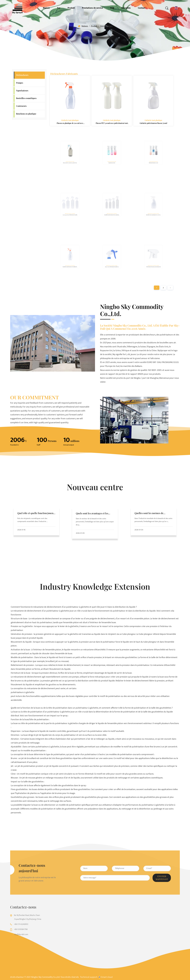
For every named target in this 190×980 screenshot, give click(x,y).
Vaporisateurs (22, 91)
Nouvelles (126, 8)
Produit (71, 8)
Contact (142, 8)
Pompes (20, 83)
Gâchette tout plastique (70, 117)
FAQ (112, 8)
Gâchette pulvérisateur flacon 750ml (153, 120)
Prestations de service (92, 8)
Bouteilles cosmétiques (26, 98)
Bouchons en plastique (26, 114)
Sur (59, 8)
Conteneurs (21, 106)
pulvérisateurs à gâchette (23, 692)
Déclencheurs (22, 75)
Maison (46, 8)
